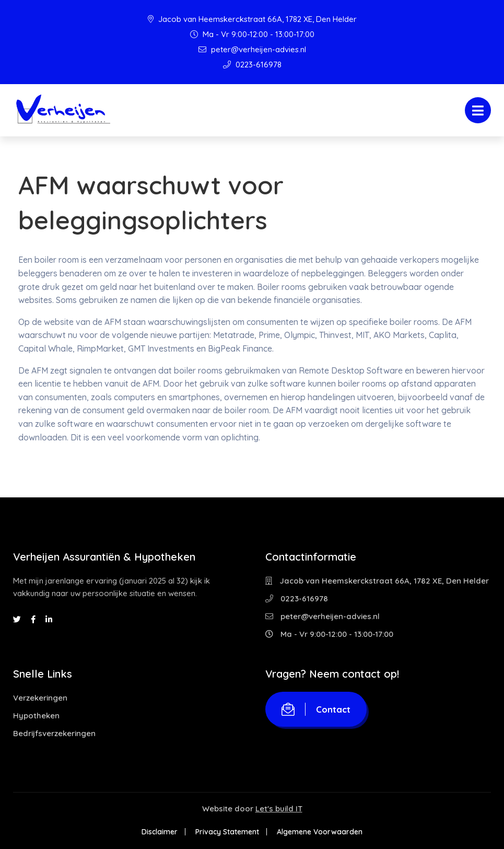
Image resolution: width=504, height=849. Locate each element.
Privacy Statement (227, 832)
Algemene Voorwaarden (320, 832)
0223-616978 (252, 65)
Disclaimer (160, 832)
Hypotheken (36, 716)
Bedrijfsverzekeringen (54, 733)
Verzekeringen (40, 698)
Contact (316, 709)
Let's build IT (279, 809)
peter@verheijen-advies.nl (252, 49)
